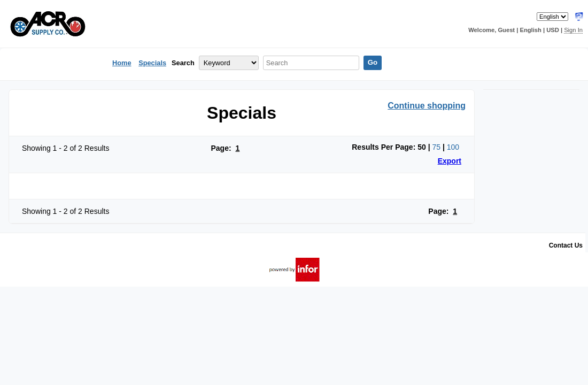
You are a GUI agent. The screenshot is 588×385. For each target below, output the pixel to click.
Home (122, 63)
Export (450, 161)
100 (453, 147)
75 (436, 147)
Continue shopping (427, 106)
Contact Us (566, 245)
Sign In (573, 30)
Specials (152, 63)
